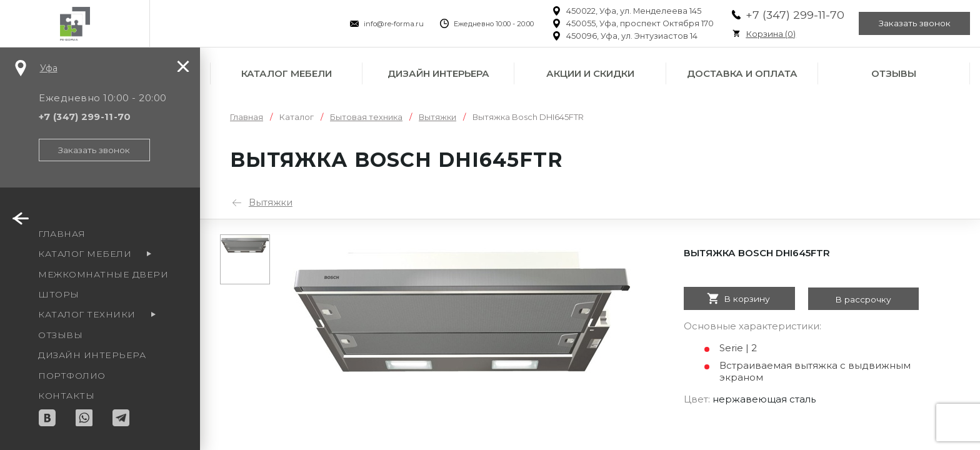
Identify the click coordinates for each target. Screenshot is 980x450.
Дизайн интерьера (438, 73)
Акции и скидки (590, 73)
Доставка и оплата (742, 73)
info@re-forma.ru (391, 24)
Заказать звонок (914, 24)
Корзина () (767, 34)
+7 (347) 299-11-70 (792, 15)
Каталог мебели (287, 73)
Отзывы (894, 73)
